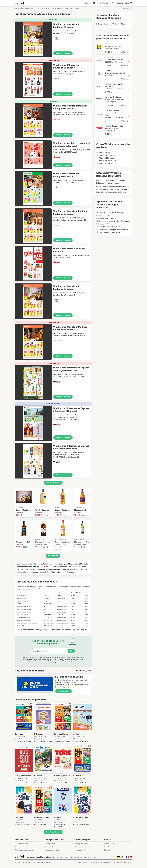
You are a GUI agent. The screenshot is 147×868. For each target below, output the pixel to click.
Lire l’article (64, 691)
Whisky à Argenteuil (106, 155)
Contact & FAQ (110, 844)
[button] (53, 38)
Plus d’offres (53, 556)
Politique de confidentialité (101, 862)
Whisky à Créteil (104, 163)
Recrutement (109, 850)
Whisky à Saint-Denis (106, 161)
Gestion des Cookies (125, 862)
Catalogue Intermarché (83, 847)
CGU (114, 862)
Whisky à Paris (103, 152)
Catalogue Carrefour (52, 850)
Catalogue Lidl (50, 844)
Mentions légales (83, 862)
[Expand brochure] (33, 39)
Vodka (115, 24)
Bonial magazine (20, 847)
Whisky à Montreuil (105, 158)
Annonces (128, 9)
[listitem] (24, 503)
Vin (107, 24)
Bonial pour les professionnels (115, 847)
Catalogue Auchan (81, 844)
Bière (100, 24)
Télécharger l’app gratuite (24, 850)
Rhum (123, 24)
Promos (40, 9)
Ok (71, 651)
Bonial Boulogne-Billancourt (25, 9)
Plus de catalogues (53, 483)
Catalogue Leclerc (51, 847)
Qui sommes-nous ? (22, 844)
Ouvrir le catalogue (63, 53)
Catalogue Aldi (80, 850)
